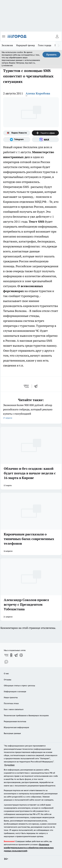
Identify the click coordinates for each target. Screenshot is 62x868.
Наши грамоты (11, 697)
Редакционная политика (15, 721)
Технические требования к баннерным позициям (26, 715)
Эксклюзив (7, 45)
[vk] (27, 386)
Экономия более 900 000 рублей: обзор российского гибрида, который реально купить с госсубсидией (31, 412)
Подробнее (9, 765)
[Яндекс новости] (17, 133)
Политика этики (11, 703)
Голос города (45, 45)
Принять (51, 55)
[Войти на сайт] (57, 36)
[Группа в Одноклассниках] (11, 655)
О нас (6, 673)
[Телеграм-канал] (17, 140)
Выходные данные (12, 733)
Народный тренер (25, 45)
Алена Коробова (38, 93)
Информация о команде (15, 691)
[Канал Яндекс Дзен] (45, 133)
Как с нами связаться (14, 709)
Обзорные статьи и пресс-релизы (19, 685)
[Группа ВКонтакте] (6, 655)
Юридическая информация (16, 727)
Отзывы (8, 680)
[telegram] (37, 386)
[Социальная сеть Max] (45, 140)
